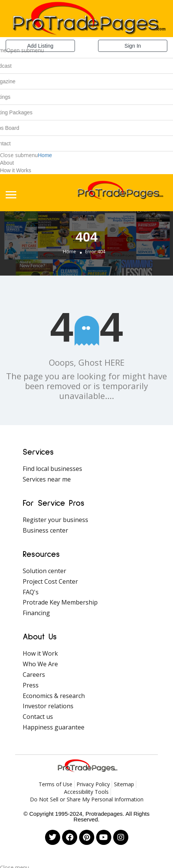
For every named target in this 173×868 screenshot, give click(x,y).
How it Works (16, 170)
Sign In (133, 46)
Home (45, 155)
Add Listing (40, 46)
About (7, 163)
